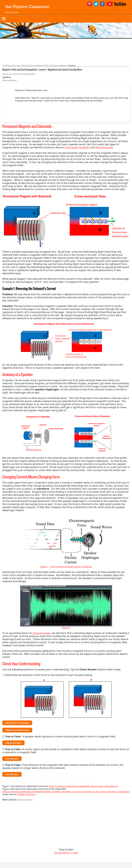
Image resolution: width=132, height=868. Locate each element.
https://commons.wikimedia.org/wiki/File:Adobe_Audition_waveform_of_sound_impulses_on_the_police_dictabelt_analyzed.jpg (66, 792)
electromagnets (104, 147)
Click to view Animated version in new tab (71, 567)
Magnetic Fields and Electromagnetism (52, 65)
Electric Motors (9, 80)
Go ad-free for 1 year (66, 853)
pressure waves (42, 633)
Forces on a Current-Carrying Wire (19, 74)
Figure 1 (44, 567)
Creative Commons (26, 794)
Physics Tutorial (28, 65)
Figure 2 (66, 628)
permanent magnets (77, 147)
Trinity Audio (31, 90)
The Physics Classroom (11, 65)
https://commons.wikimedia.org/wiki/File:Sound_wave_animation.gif (83, 786)
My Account (12, 12)
